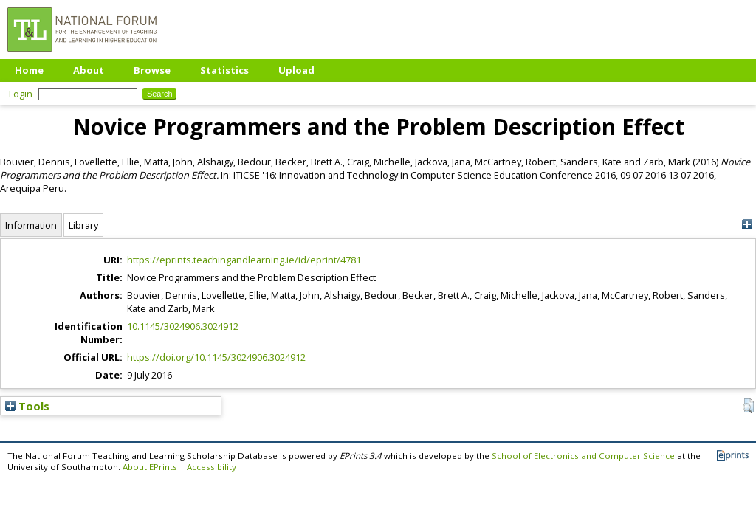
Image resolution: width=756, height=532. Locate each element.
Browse (152, 70)
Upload (296, 70)
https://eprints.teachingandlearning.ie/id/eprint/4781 (244, 260)
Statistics (224, 70)
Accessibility (212, 467)
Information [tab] (31, 225)
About (89, 70)
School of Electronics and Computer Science (583, 456)
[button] (748, 406)
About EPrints (150, 467)
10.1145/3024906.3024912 (183, 326)
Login (21, 94)
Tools (27, 406)
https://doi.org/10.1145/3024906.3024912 (216, 357)
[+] (747, 225)
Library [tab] (83, 225)
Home (29, 70)
